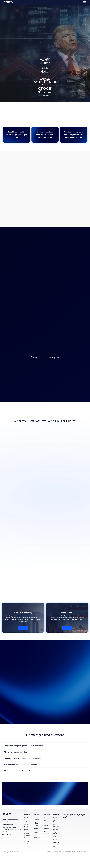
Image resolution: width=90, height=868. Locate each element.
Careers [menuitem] (56, 848)
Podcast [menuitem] (46, 837)
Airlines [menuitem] (36, 840)
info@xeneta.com (8, 836)
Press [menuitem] (55, 851)
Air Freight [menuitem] (27, 833)
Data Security (84, 863)
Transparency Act (76, 863)
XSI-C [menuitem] (45, 829)
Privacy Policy (49, 863)
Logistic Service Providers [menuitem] (36, 835)
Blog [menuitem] (45, 832)
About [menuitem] (55, 829)
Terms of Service (57, 863)
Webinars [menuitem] (46, 840)
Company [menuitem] (56, 826)
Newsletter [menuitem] (56, 854)
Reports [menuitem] (46, 835)
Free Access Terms (66, 863)
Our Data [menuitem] (56, 841)
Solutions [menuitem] (27, 826)
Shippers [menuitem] (36, 831)
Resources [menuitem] (47, 826)
